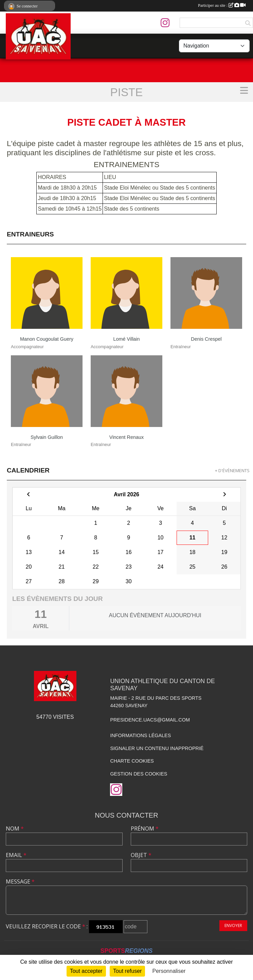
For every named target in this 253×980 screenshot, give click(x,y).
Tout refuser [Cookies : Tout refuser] (127, 971)
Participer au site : (222, 5)
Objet (141, 855)
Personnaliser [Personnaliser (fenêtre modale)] (169, 971)
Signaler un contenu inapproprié (157, 748)
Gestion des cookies (139, 774)
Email (16, 855)
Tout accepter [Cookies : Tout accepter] (86, 971)
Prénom (145, 828)
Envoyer (233, 925)
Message (20, 881)
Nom (15, 828)
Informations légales (140, 735)
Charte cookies (132, 761)
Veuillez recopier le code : (47, 926)
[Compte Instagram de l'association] (165, 23)
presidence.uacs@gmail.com (150, 720)
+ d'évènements (232, 470)
